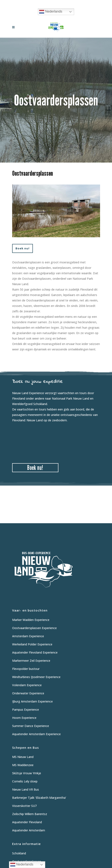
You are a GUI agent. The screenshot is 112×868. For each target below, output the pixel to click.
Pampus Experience (26, 710)
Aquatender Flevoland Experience (35, 652)
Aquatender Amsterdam (29, 830)
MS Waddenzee (23, 765)
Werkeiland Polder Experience (32, 644)
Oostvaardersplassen (27, 861)
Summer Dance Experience (31, 726)
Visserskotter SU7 (24, 806)
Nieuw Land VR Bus (26, 789)
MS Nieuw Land (23, 757)
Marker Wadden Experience (31, 620)
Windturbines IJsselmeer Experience (36, 677)
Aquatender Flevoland (27, 822)
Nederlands (51, 12)
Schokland (19, 853)
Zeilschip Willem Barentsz (30, 814)
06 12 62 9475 (72, 3)
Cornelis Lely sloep (25, 781)
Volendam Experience (27, 685)
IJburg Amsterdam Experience (32, 701)
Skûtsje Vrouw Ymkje (27, 773)
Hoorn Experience (24, 718)
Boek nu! (23, 248)
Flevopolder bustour (26, 669)
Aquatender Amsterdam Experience (36, 734)
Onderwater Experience (28, 693)
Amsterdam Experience (28, 636)
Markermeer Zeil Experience (31, 661)
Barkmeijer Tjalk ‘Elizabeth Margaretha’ (39, 798)
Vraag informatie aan (45, 3)
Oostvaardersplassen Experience (34, 628)
